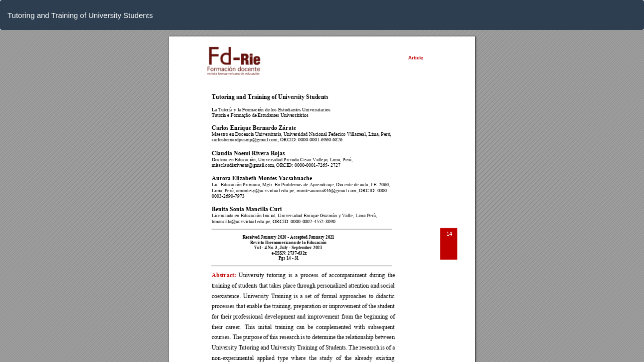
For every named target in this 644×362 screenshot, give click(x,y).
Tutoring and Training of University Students (80, 15)
